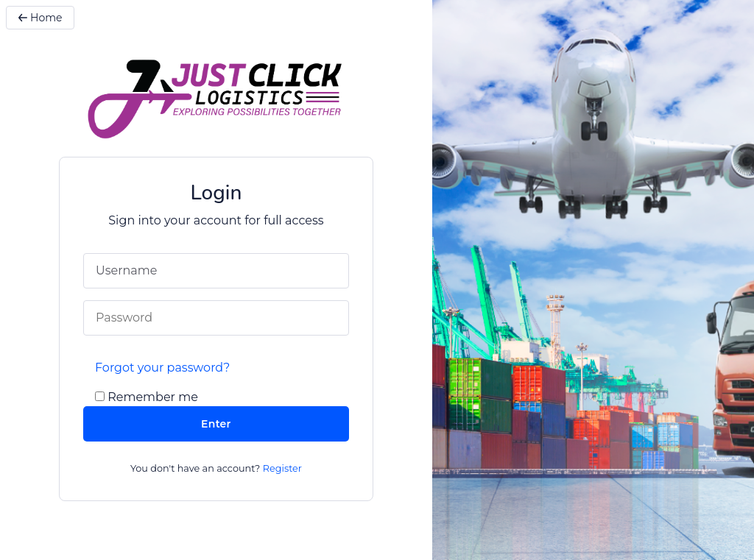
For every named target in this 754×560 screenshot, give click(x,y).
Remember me (153, 397)
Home (40, 18)
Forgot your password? (162, 368)
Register (282, 468)
